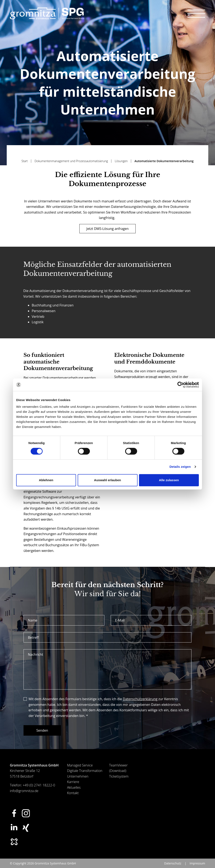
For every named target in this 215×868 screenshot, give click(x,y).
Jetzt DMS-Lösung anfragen (107, 229)
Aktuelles (74, 787)
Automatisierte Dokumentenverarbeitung (164, 161)
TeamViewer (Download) (118, 768)
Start (25, 161)
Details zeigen (180, 467)
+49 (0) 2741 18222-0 (39, 785)
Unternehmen (78, 776)
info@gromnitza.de (24, 791)
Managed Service (80, 765)
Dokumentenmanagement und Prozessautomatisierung (71, 161)
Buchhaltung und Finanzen (53, 305)
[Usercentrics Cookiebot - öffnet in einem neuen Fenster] (180, 385)
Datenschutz (173, 863)
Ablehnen (46, 480)
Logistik (38, 322)
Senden (42, 730)
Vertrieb (38, 317)
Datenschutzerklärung (140, 699)
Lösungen (121, 161)
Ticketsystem (119, 776)
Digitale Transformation (85, 771)
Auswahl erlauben (107, 480)
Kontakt (73, 793)
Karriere (73, 782)
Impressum (197, 863)
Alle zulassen (169, 480)
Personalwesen (44, 311)
